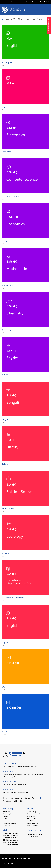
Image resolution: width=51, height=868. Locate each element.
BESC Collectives (33, 825)
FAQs (32, 2)
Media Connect (8, 821)
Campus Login (15, 2)
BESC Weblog (32, 812)
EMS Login (47, 2)
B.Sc (27, 19)
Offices (5, 819)
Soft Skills (30, 821)
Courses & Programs (13, 798)
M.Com (40, 19)
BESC (11, 833)
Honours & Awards (9, 823)
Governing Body (8, 814)
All (2, 19)
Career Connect (32, 798)
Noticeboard (31, 816)
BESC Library (31, 819)
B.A (7, 19)
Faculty (5, 816)
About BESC (7, 812)
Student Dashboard (33, 814)
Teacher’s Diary (25, 2)
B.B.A (13, 19)
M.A (33, 19)
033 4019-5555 (33, 837)
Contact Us (39, 2)
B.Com (20, 19)
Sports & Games (33, 823)
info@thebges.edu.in (35, 834)
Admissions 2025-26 (12, 801)
